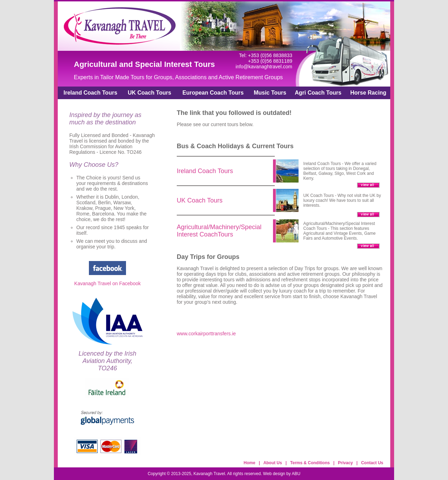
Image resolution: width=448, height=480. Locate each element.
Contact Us (372, 463)
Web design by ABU (282, 474)
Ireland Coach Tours (91, 93)
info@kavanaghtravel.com (264, 67)
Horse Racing (368, 93)
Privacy (346, 463)
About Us (272, 463)
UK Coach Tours (149, 93)
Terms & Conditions (310, 463)
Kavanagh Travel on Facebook (107, 283)
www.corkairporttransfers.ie (206, 334)
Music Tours (270, 93)
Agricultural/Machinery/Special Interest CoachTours (219, 231)
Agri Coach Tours (318, 93)
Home (249, 463)
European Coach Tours (213, 93)
